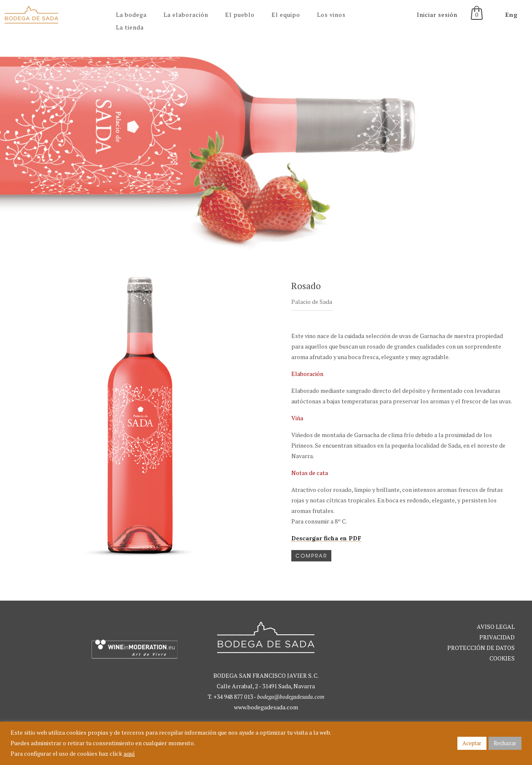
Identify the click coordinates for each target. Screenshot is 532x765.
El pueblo (240, 15)
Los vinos (331, 15)
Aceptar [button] (472, 743)
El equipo (286, 15)
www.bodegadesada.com (266, 707)
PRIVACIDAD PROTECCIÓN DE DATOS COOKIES (481, 648)
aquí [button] (129, 753)
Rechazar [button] (505, 743)
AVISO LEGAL (496, 627)
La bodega (131, 15)
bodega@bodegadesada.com (291, 697)
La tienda (130, 27)
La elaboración (186, 15)
